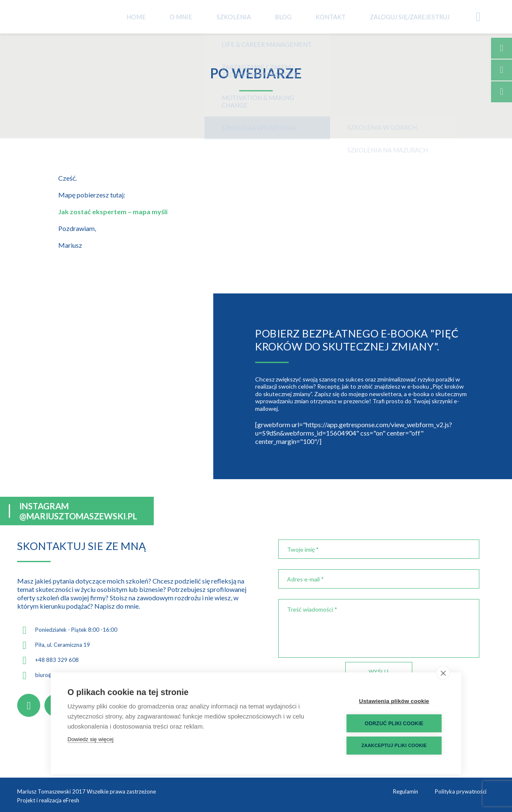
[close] (443, 673)
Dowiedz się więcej (91, 739)
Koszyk (484, 17)
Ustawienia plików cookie (394, 701)
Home (171, 17)
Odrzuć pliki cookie (394, 724)
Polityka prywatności (461, 791)
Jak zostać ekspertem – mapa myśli (113, 211)
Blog (306, 17)
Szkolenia (260, 17)
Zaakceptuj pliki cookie (394, 745)
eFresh (71, 800)
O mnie (212, 17)
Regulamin (406, 791)
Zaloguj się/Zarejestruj (425, 17)
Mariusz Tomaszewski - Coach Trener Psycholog (59, 17)
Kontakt (350, 17)
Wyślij (379, 672)
